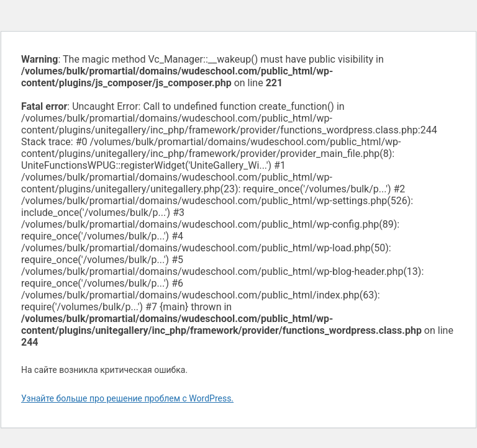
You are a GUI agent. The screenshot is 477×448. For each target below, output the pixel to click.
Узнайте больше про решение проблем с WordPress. (127, 398)
